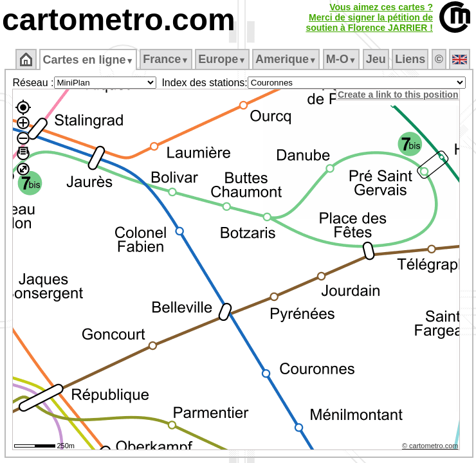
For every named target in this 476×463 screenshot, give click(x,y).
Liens (410, 59)
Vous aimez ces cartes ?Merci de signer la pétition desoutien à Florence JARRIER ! (369, 17)
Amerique (286, 59)
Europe (222, 59)
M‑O (341, 59)
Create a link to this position (398, 95)
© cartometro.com (430, 446)
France (166, 59)
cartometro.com (119, 20)
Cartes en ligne (88, 60)
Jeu (376, 59)
